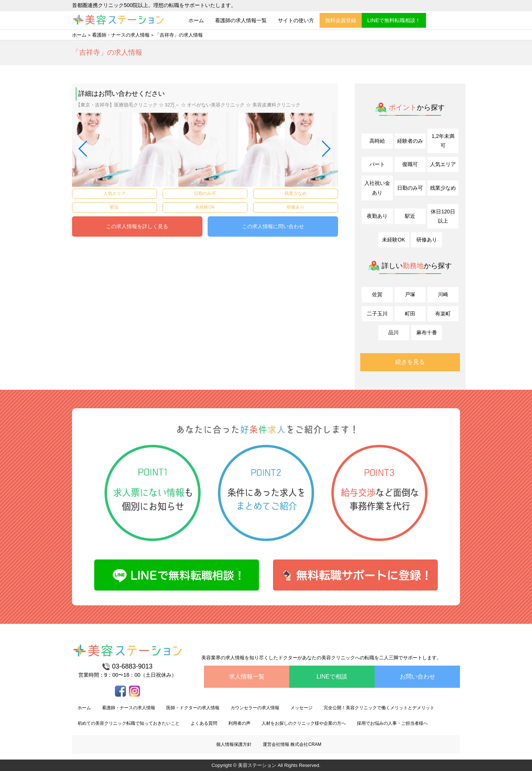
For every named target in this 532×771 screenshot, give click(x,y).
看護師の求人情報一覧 (241, 20)
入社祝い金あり (377, 188)
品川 (393, 332)
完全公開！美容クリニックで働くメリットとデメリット (379, 708)
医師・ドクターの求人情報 (193, 708)
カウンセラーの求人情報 (255, 708)
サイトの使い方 (296, 20)
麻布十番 (427, 332)
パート (377, 164)
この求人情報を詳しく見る (137, 226)
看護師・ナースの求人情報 (121, 35)
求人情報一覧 (247, 677)
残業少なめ (443, 188)
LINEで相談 (332, 677)
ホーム (196, 20)
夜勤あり (377, 216)
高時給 (377, 141)
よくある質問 (204, 723)
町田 (410, 314)
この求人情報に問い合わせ (273, 226)
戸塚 (410, 294)
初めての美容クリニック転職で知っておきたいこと (129, 723)
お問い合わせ (417, 677)
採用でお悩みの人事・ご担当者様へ (392, 723)
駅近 (410, 216)
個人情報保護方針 (234, 744)
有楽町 (443, 314)
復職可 (410, 164)
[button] (83, 149)
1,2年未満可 (443, 141)
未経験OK (393, 240)
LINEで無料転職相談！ (394, 20)
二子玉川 (377, 314)
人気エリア (443, 164)
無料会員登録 (341, 20)
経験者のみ (410, 141)
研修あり (427, 240)
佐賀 (377, 294)
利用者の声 (239, 723)
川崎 (443, 294)
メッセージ (301, 708)
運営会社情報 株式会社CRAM (292, 744)
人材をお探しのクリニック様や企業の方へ (304, 723)
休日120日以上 (443, 216)
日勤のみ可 (410, 188)
